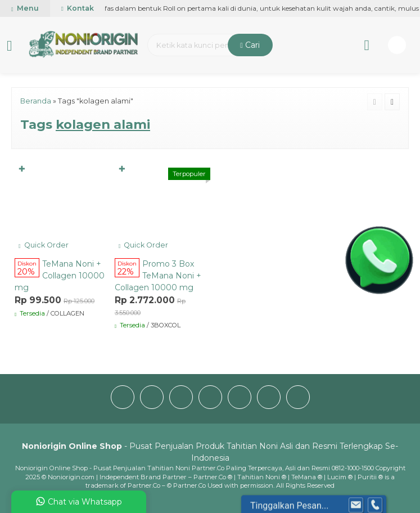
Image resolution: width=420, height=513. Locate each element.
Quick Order (44, 245)
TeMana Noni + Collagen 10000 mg (60, 276)
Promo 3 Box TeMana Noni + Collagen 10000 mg (158, 276)
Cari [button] (250, 45)
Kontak (78, 8)
